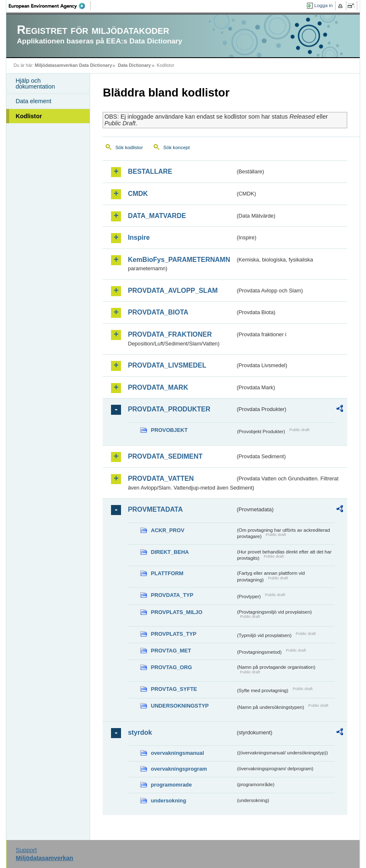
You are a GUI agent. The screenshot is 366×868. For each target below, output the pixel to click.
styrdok (140, 732)
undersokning (168, 801)
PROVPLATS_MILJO (176, 612)
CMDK (138, 194)
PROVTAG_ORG (171, 667)
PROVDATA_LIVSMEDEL (167, 365)
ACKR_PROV (167, 530)
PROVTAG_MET (171, 651)
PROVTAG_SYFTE (174, 689)
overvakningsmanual (177, 753)
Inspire (139, 237)
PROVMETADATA (155, 509)
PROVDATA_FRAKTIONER (170, 334)
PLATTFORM (167, 573)
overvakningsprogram (179, 769)
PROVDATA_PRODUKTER (169, 409)
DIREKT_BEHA (170, 552)
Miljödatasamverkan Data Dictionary (73, 65)
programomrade (171, 785)
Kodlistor (29, 116)
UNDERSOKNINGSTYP (180, 706)
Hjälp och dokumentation (35, 84)
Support (26, 850)
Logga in (323, 5)
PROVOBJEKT (169, 430)
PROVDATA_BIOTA (158, 312)
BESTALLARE (150, 171)
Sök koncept (176, 147)
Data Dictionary (134, 65)
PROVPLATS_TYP (173, 634)
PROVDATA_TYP (172, 595)
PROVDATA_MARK (158, 387)
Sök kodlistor (129, 147)
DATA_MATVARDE (157, 216)
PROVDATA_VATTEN (161, 478)
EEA (50, 6)
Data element (33, 101)
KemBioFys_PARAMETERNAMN (179, 260)
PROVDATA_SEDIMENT (165, 456)
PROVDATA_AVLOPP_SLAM (173, 291)
